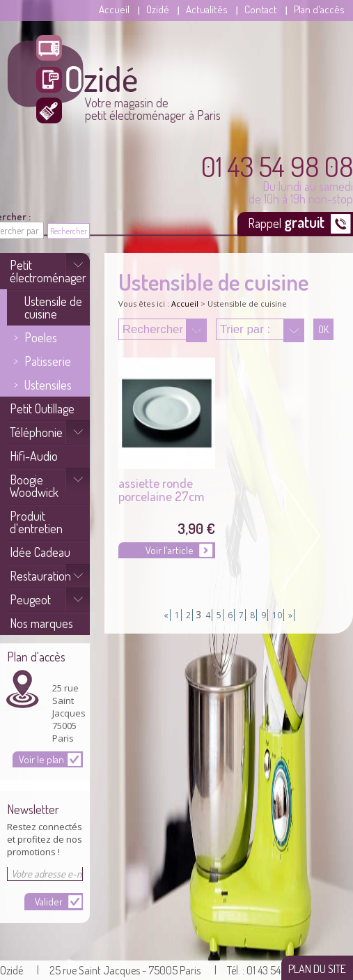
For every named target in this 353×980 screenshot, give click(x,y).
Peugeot (30, 599)
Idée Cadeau (40, 552)
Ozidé (158, 9)
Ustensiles (48, 385)
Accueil (114, 9)
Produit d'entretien (36, 522)
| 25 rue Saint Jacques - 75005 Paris (119, 970)
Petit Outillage (42, 408)
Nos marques (41, 623)
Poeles (41, 337)
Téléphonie (36, 432)
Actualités (207, 9)
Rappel (288, 222)
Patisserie (48, 361)
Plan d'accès (319, 9)
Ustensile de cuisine (53, 307)
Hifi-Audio (34, 456)
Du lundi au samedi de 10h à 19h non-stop (277, 178)
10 (277, 615)
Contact (261, 9)
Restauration (40, 576)
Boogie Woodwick (34, 486)
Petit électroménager (48, 271)
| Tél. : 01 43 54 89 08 (262, 970)
